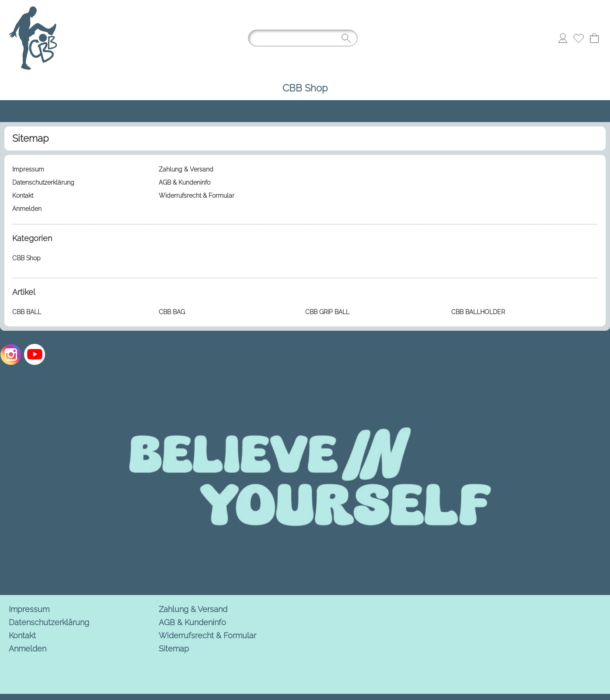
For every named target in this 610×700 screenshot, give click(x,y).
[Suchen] (303, 38)
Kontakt (22, 635)
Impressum (29, 609)
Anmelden (28, 649)
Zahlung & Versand (193, 609)
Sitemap (174, 649)
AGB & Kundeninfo (192, 622)
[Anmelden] (563, 38)
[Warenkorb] (594, 38)
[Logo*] (33, 9)
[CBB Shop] (305, 88)
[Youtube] (35, 354)
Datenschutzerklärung (49, 622)
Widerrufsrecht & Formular (207, 635)
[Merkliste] (579, 38)
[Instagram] (11, 354)
